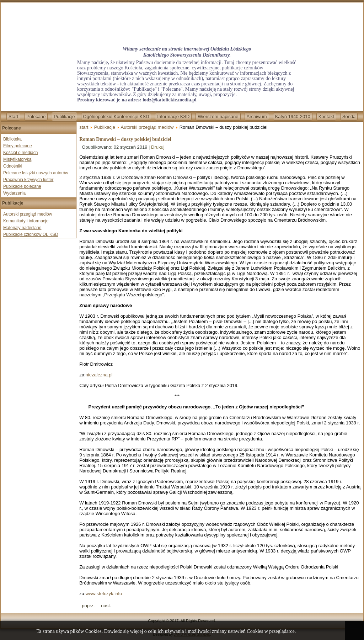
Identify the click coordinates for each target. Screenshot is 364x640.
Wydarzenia (14, 193)
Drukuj (158, 147)
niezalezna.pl (99, 375)
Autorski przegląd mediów (28, 214)
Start (13, 117)
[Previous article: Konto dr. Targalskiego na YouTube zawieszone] (88, 606)
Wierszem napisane (218, 117)
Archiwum (257, 117)
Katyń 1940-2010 (293, 117)
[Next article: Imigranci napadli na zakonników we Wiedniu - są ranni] (106, 606)
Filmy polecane (18, 146)
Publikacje (64, 117)
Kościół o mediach (20, 153)
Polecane (36, 117)
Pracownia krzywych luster (28, 180)
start (84, 127)
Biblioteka (12, 139)
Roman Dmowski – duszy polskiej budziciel (125, 139)
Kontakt (326, 117)
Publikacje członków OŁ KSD (31, 234)
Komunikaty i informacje (26, 221)
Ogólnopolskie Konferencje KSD (116, 117)
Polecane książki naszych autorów (36, 173)
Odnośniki (13, 166)
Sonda (349, 117)
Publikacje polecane (22, 186)
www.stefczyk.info (104, 594)
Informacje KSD (173, 117)
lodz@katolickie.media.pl (169, 100)
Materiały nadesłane (22, 228)
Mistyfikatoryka (17, 159)
